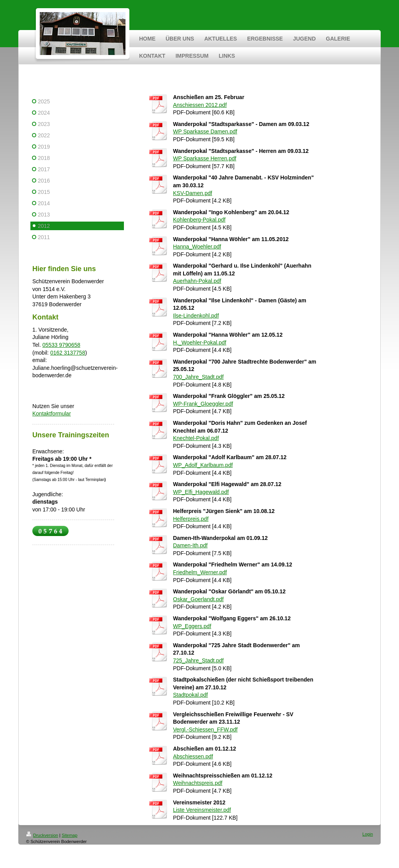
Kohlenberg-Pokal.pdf (199, 220)
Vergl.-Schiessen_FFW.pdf (205, 730)
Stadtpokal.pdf (191, 695)
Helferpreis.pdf (191, 519)
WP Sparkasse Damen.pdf (205, 131)
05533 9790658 (61, 345)
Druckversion (42, 835)
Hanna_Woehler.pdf (197, 247)
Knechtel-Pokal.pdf (196, 438)
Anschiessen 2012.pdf (200, 105)
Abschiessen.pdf (193, 756)
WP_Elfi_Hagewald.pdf (201, 492)
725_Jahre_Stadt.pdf (198, 660)
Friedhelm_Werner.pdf (200, 572)
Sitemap (69, 835)
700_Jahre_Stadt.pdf (198, 377)
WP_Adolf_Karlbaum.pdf (203, 465)
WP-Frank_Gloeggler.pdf (203, 404)
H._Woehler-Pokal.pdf (200, 343)
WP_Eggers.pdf (192, 626)
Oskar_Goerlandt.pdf (198, 599)
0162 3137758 (68, 353)
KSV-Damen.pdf (192, 193)
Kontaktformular (52, 414)
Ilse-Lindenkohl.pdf (196, 316)
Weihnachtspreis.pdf (198, 783)
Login (368, 834)
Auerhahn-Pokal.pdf (197, 281)
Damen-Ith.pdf (190, 545)
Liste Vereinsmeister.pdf (202, 810)
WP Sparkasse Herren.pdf (205, 158)
